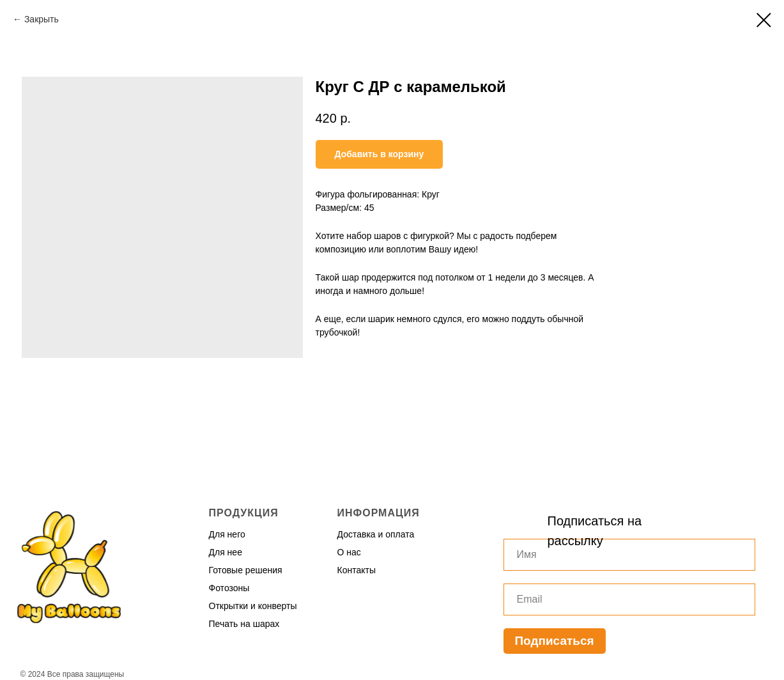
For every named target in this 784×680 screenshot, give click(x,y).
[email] (629, 599)
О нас (349, 552)
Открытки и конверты (253, 606)
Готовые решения (246, 570)
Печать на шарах (244, 624)
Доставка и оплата (376, 534)
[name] (629, 555)
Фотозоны (229, 588)
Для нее (226, 552)
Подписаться (554, 641)
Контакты (357, 570)
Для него (227, 534)
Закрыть (42, 19)
